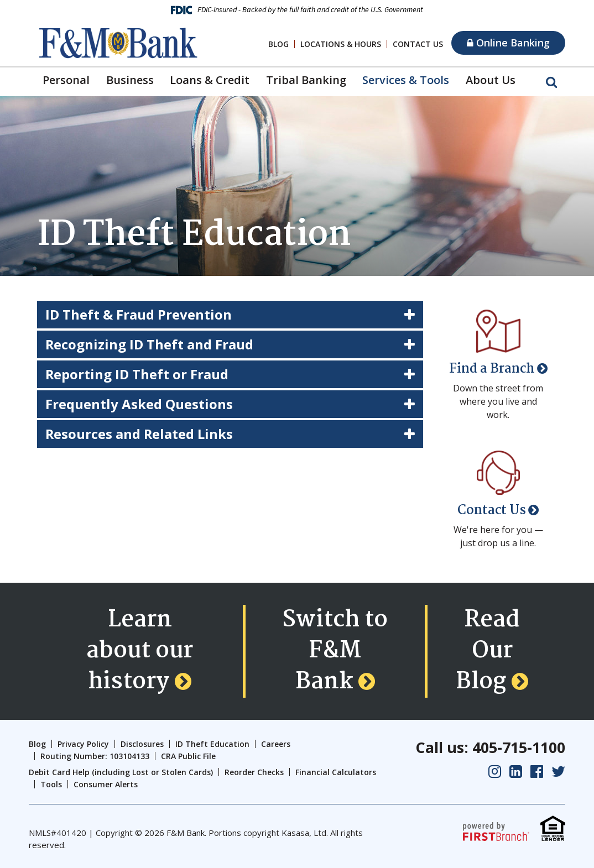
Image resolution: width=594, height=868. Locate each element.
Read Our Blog (488, 651)
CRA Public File (188, 756)
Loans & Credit (210, 80)
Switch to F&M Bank (335, 651)
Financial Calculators (336, 772)
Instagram (495, 772)
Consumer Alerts (106, 784)
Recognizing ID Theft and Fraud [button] (150, 344)
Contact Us (418, 44)
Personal (66, 80)
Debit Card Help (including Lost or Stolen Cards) (121, 772)
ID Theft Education (212, 744)
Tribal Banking (306, 80)
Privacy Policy (83, 744)
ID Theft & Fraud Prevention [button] (139, 314)
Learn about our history (140, 651)
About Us (491, 80)
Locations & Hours (341, 44)
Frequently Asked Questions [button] (139, 404)
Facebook (537, 772)
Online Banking (508, 43)
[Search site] (551, 81)
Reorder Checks (254, 772)
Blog (278, 44)
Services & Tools (406, 80)
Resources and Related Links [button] (140, 434)
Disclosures (142, 744)
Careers (276, 744)
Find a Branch (492, 369)
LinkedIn (516, 772)
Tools (51, 784)
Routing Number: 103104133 (95, 756)
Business (130, 80)
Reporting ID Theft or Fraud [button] (137, 374)
